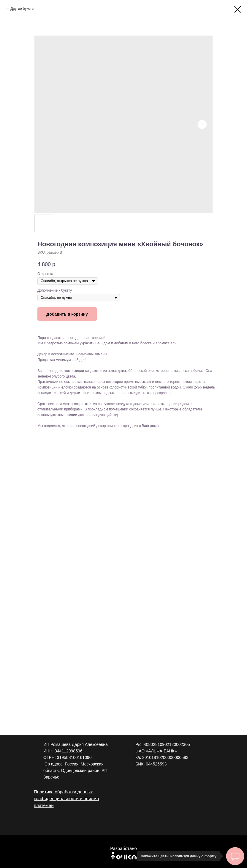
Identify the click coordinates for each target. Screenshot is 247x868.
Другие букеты (22, 9)
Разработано (123, 848)
